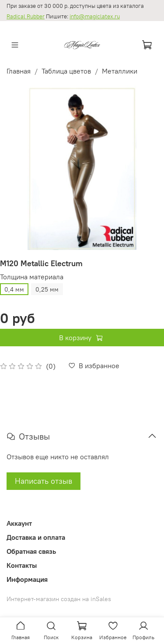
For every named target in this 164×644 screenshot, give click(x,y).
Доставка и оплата (36, 537)
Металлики (120, 71)
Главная (19, 71)
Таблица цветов (66, 71)
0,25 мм (47, 289)
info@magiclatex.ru (95, 16)
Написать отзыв (44, 481)
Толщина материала (32, 277)
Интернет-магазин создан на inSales (59, 599)
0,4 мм (14, 289)
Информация (27, 579)
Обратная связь (31, 551)
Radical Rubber (26, 16)
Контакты (22, 565)
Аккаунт (19, 523)
